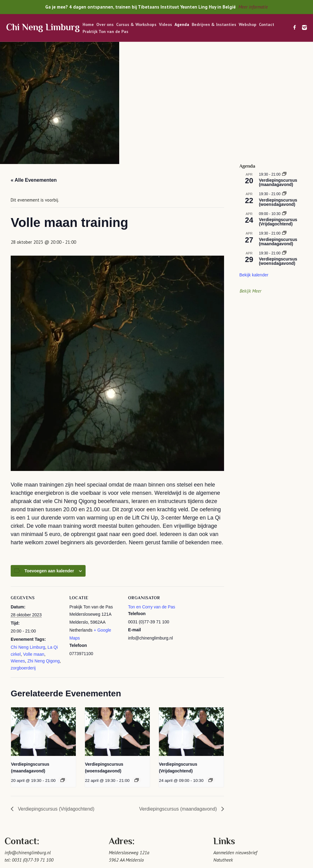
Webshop (248, 24)
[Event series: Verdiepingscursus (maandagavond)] (63, 665)
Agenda (182, 24)
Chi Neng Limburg (43, 28)
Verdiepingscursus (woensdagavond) (278, 87)
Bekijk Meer (250, 175)
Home (88, 24)
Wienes (18, 546)
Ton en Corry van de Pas (152, 491)
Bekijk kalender (254, 160)
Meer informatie (253, 7)
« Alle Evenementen (34, 65)
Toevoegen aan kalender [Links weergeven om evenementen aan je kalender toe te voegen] (49, 455)
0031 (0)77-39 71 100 (33, 745)
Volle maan (33, 539)
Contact (267, 24)
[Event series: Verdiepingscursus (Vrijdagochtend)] (211, 665)
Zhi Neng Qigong (43, 546)
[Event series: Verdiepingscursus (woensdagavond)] (137, 665)
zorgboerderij (23, 553)
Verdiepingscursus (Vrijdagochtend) (56, 693)
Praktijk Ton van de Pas (105, 31)
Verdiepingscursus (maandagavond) (178, 693)
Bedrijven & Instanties (214, 24)
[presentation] (43, 616)
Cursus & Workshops (136, 24)
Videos (166, 24)
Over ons (105, 24)
